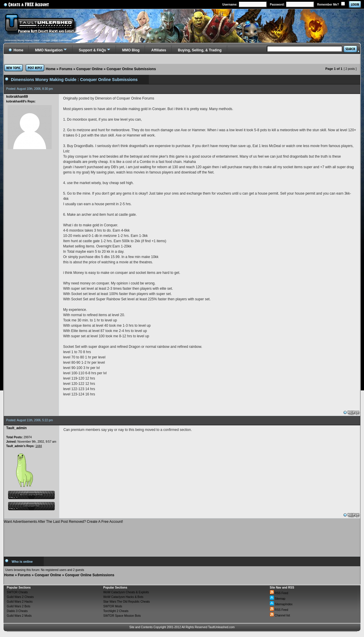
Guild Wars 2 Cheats (20, 597)
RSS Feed (279, 593)
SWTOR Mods (113, 606)
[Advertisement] (182, 538)
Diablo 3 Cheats (17, 611)
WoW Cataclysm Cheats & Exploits (126, 592)
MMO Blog (131, 50)
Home (51, 69)
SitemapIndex (281, 604)
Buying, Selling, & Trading (200, 50)
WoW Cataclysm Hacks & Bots (123, 597)
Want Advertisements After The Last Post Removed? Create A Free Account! (63, 522)
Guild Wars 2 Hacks (20, 602)
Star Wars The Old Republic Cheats (127, 602)
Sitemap (278, 599)
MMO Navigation (49, 50)
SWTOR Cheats (17, 592)
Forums (66, 69)
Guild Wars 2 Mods (19, 616)
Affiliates (159, 50)
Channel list (280, 615)
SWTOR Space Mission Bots (122, 616)
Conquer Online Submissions (131, 69)
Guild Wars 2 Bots (18, 606)
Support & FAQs (92, 50)
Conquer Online (90, 69)
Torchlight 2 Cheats (116, 611)
